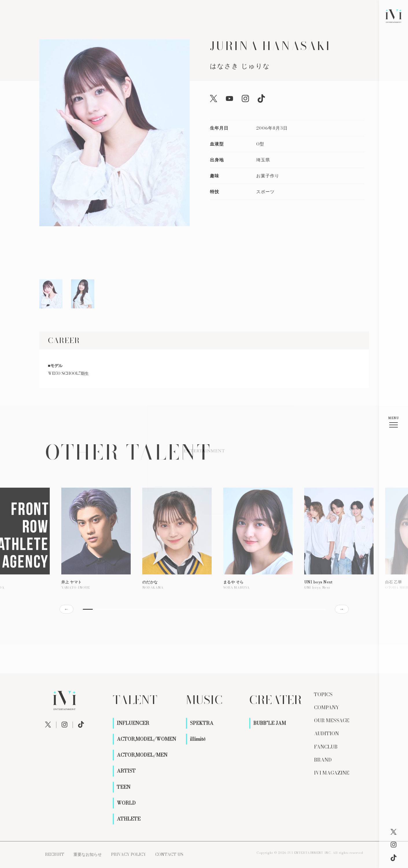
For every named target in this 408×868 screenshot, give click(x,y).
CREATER (276, 700)
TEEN (124, 787)
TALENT (135, 700)
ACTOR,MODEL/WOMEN (146, 739)
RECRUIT (55, 854)
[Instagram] (394, 845)
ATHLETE (129, 819)
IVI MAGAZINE (332, 773)
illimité (198, 739)
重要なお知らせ (88, 854)
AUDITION (326, 734)
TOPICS (323, 694)
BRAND (323, 760)
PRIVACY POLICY (129, 854)
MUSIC (204, 700)
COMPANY (327, 707)
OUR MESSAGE (332, 720)
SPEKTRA (202, 723)
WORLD (126, 803)
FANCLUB (326, 747)
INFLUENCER (133, 723)
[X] (394, 832)
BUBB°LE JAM (270, 723)
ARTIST (126, 771)
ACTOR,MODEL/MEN (142, 755)
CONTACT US (169, 854)
